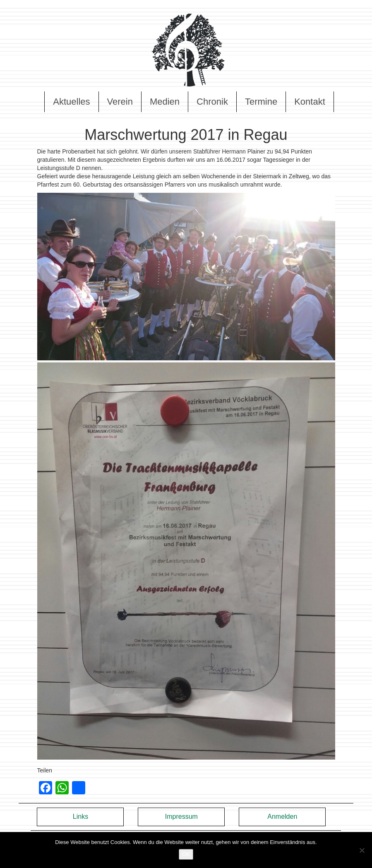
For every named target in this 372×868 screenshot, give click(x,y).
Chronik (212, 102)
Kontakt (310, 102)
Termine (261, 102)
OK (186, 854)
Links (80, 816)
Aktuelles (71, 102)
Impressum (181, 816)
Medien (165, 102)
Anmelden (282, 816)
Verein (120, 102)
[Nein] (362, 850)
